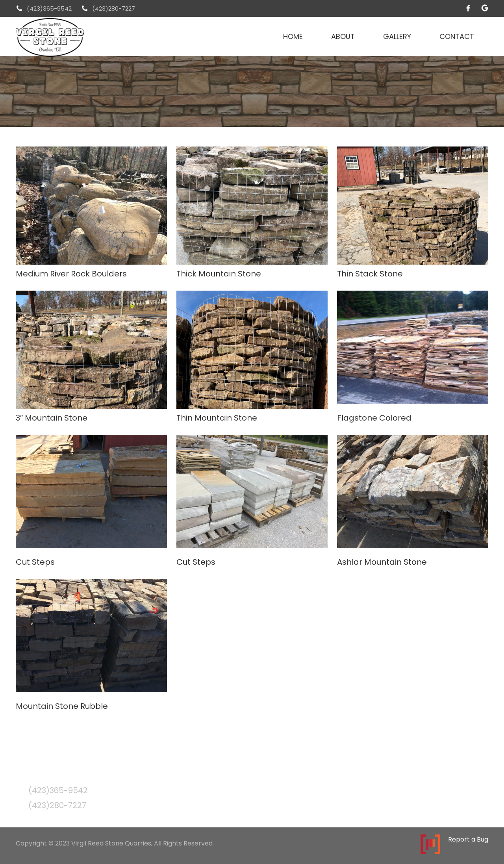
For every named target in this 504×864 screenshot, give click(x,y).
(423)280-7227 (114, 8)
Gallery (397, 36)
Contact (457, 36)
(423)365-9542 (49, 8)
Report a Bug (468, 840)
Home (293, 36)
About (343, 36)
